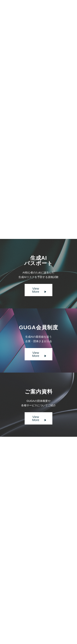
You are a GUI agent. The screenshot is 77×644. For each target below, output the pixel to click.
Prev (26, 216)
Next (51, 216)
